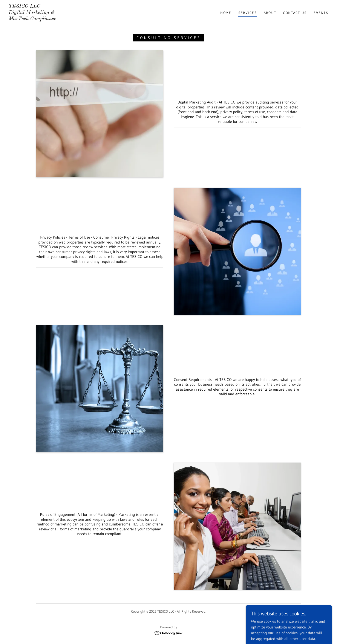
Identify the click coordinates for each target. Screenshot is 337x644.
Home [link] (226, 13)
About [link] (270, 13)
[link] (32, 19)
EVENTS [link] (321, 13)
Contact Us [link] (295, 13)
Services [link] (248, 13)
